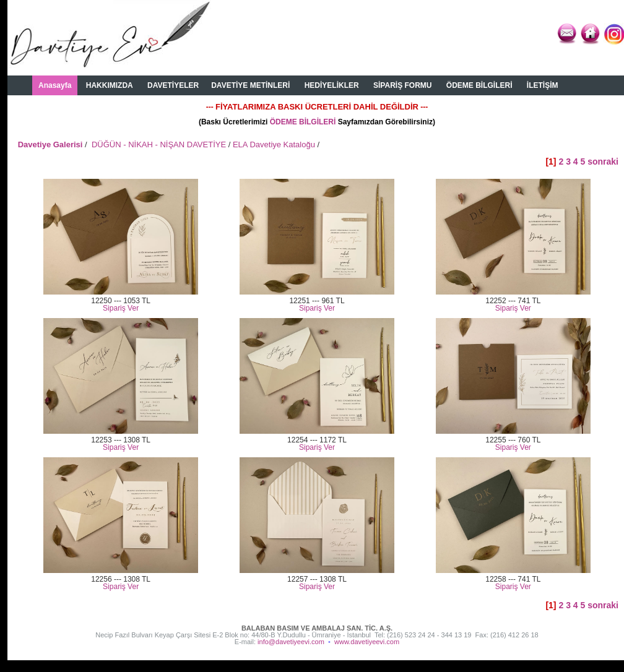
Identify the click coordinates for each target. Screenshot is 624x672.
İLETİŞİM (543, 85)
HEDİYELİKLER (332, 85)
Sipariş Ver (121, 308)
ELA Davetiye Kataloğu (274, 144)
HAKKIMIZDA (110, 85)
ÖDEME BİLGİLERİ (479, 85)
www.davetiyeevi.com (367, 642)
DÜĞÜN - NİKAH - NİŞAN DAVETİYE (159, 144)
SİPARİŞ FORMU (402, 85)
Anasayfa (55, 85)
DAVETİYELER (173, 85)
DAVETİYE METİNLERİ (250, 85)
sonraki (603, 162)
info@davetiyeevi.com (291, 642)
